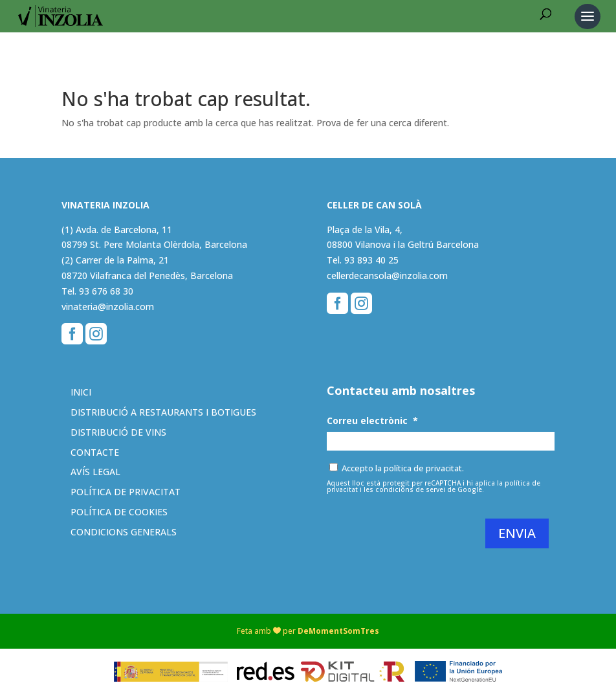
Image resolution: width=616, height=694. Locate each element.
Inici (81, 392)
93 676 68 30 (106, 291)
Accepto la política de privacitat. (403, 468)
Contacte (95, 452)
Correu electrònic (372, 421)
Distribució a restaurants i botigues (163, 412)
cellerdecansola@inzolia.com (387, 275)
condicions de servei (410, 489)
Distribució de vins (118, 432)
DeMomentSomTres (338, 631)
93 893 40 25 (371, 260)
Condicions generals (124, 532)
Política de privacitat (126, 492)
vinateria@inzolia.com (108, 307)
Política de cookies (119, 512)
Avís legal (95, 472)
